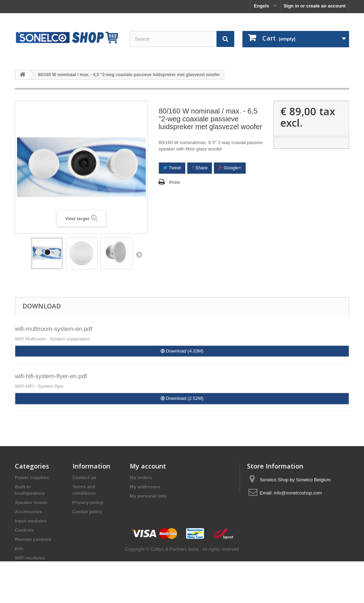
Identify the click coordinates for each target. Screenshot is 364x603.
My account (148, 466)
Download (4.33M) (182, 351)
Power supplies (32, 478)
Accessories (29, 512)
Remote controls (33, 539)
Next (139, 254)
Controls (24, 530)
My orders (141, 478)
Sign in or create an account (315, 6)
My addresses (145, 487)
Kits (19, 549)
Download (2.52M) (182, 398)
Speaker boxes (31, 502)
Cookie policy (88, 512)
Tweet (172, 168)
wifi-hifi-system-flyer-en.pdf (51, 376)
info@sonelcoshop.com (298, 493)
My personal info (148, 496)
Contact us (84, 478)
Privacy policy (88, 502)
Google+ (230, 168)
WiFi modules (30, 558)
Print (175, 182)
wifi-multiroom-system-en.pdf (53, 329)
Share (200, 168)
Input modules (31, 521)
